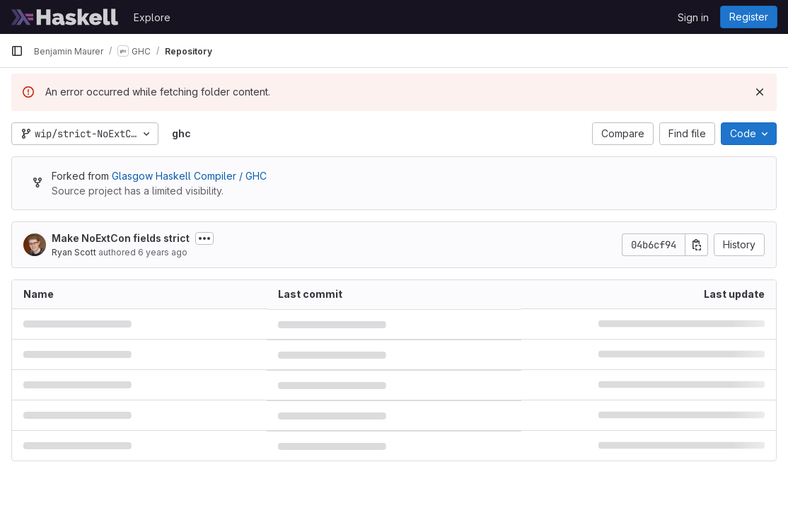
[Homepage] (65, 17)
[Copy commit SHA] (697, 245)
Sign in (693, 17)
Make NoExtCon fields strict (121, 238)
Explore (152, 17)
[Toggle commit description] (204, 238)
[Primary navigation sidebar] (17, 51)
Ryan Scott (74, 252)
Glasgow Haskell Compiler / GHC (189, 176)
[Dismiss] (760, 92)
